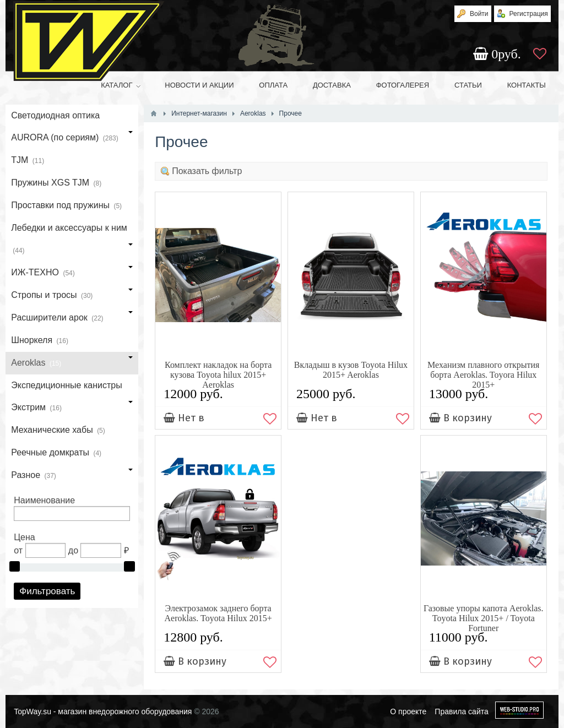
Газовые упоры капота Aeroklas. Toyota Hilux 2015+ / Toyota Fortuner (484, 618)
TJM (28, 161)
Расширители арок (72, 318)
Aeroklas (72, 363)
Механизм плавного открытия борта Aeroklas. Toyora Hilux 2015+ (483, 375)
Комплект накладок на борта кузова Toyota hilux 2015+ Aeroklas (218, 375)
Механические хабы (58, 431)
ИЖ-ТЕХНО (72, 273)
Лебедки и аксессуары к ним (72, 242)
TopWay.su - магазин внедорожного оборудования (103, 711)
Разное (72, 476)
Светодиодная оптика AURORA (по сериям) (72, 130)
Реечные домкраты (56, 453)
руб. (499, 54)
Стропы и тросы (72, 296)
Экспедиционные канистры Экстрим (72, 400)
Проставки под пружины (66, 206)
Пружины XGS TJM (56, 183)
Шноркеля (40, 341)
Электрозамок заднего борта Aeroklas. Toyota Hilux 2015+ (218, 613)
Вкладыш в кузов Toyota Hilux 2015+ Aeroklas (351, 370)
